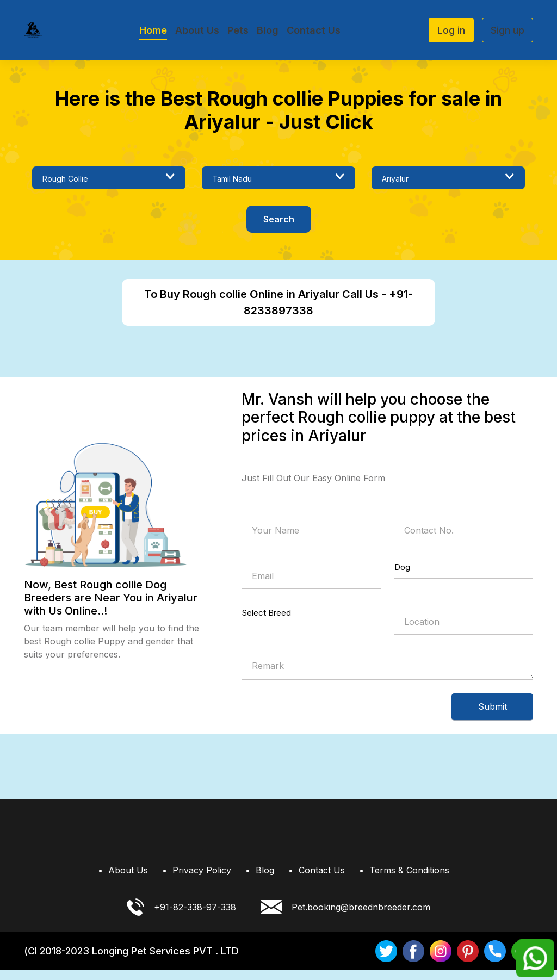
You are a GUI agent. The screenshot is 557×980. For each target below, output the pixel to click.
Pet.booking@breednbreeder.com (345, 917)
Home (153, 30)
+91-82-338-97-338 (181, 917)
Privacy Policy (202, 880)
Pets (238, 30)
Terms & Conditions (409, 880)
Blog (268, 30)
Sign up (508, 30)
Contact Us (314, 30)
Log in (451, 30)
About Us (197, 30)
